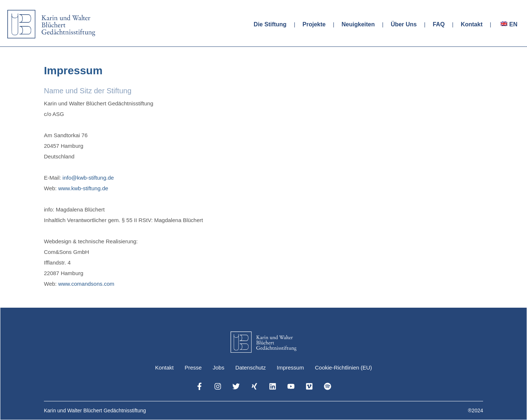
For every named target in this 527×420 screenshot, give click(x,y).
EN (513, 24)
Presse (193, 367)
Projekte (314, 24)
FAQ (439, 24)
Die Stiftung (270, 24)
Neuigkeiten (358, 24)
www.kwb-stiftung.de (83, 188)
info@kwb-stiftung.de (88, 178)
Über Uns (404, 24)
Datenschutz (251, 367)
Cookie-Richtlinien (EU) (343, 367)
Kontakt (472, 24)
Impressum (290, 367)
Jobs (218, 367)
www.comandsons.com (86, 284)
